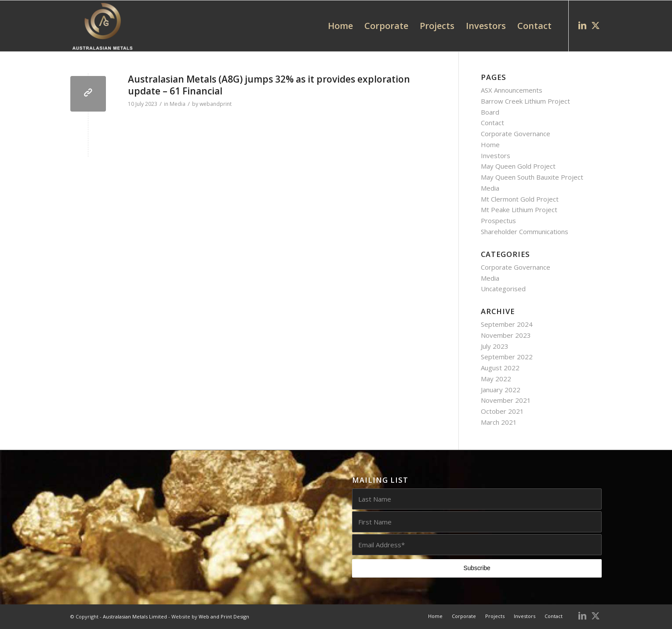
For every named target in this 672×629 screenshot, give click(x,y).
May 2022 (496, 379)
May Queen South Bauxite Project (532, 177)
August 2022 (500, 368)
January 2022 (501, 390)
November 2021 (506, 400)
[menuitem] (340, 26)
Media (178, 104)
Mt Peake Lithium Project (519, 210)
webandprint (216, 104)
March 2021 (499, 422)
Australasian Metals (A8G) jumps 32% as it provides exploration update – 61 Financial (269, 85)
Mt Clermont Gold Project (520, 199)
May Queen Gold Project (518, 166)
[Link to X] (596, 25)
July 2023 (495, 346)
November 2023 (506, 335)
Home (490, 145)
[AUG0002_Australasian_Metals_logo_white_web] (102, 26)
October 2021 (502, 411)
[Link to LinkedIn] (582, 25)
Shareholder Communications (525, 231)
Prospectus (498, 221)
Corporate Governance (516, 134)
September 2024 (507, 324)
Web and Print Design (224, 616)
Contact (492, 123)
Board (490, 112)
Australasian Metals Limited (135, 616)
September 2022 (507, 357)
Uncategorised (503, 289)
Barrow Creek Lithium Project (525, 101)
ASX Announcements (512, 90)
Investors (496, 155)
